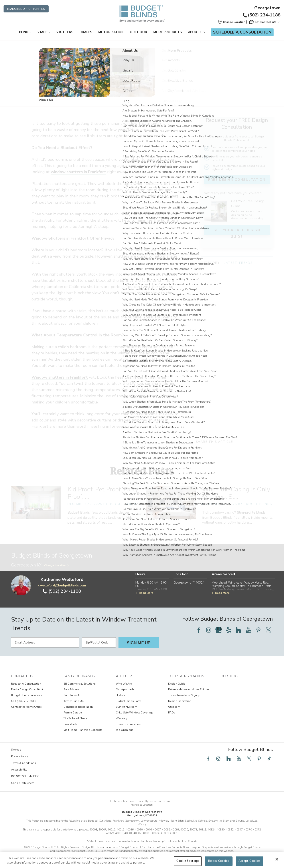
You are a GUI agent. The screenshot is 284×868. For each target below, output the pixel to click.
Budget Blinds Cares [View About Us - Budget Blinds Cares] (129, 701)
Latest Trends (238, 259)
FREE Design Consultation (237, 180)
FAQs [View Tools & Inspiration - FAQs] (172, 713)
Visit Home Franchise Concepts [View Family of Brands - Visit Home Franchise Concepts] (83, 730)
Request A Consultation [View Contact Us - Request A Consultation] (26, 684)
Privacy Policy (20, 756)
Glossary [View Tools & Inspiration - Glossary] (174, 707)
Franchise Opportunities (26, 9)
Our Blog (229, 676)
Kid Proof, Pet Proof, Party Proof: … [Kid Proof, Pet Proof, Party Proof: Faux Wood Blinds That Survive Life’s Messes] (103, 493)
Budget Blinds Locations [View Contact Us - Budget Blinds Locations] (27, 695)
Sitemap (16, 750)
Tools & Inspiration (186, 676)
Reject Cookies (219, 861)
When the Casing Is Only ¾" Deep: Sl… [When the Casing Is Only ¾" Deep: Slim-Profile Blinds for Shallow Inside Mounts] (236, 493)
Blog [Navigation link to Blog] (132, 49)
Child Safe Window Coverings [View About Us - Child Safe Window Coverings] (135, 713)
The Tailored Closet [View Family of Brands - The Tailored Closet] (76, 718)
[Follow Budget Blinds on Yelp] (229, 630)
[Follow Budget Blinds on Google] (219, 630)
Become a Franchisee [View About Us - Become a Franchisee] (129, 724)
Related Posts (142, 471)
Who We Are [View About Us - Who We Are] (124, 684)
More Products (168, 32)
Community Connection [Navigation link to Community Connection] (113, 49)
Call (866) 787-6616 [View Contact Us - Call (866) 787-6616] (24, 701)
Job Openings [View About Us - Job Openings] (125, 730)
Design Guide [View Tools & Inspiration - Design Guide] (177, 684)
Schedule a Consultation (242, 32)
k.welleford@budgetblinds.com (62, 585)
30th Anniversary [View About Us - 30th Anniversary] (126, 707)
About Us (196, 32)
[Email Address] (45, 642)
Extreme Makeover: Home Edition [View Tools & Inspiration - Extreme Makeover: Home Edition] (188, 689)
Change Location (57, 565)
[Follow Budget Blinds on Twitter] (268, 630)
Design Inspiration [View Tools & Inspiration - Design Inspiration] (180, 701)
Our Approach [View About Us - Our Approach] (125, 689)
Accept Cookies (250, 861)
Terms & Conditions (24, 763)
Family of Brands (79, 676)
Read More (144, 593)
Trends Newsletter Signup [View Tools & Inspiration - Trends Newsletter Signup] (184, 695)
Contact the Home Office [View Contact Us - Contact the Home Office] (26, 707)
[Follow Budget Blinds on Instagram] (209, 630)
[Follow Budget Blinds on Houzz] (239, 630)
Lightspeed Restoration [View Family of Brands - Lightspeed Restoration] (78, 707)
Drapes (86, 32)
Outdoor (138, 32)
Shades (43, 32)
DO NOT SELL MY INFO (25, 776)
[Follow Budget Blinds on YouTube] (248, 630)
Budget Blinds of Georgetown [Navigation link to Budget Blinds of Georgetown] (81, 49)
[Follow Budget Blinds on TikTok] (269, 759)
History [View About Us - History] (120, 695)
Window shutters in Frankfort (135, 105)
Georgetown (267, 8)
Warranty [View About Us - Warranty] (121, 718)
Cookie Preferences (23, 783)
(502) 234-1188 (261, 15)
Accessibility (19, 770)
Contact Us (22, 676)
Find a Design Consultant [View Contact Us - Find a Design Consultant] (27, 689)
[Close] (277, 859)
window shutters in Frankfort (78, 172)
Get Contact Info (264, 22)
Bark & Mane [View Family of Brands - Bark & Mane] (71, 689)
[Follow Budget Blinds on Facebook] (199, 630)
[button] (231, 22)
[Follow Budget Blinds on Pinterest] (258, 630)
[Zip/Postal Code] (99, 642)
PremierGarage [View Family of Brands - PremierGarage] (73, 713)
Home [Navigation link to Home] (59, 49)
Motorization (111, 32)
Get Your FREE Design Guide (237, 230)
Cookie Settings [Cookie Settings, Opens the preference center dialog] (188, 861)
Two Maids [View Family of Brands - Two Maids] (70, 724)
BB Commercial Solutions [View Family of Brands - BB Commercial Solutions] (80, 684)
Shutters (64, 32)
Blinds (25, 32)
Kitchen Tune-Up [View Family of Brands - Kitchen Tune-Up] (74, 701)
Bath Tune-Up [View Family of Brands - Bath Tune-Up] (72, 695)
